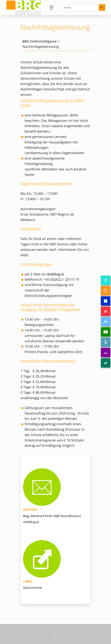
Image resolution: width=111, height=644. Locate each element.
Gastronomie (32, 588)
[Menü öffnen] (51, 7)
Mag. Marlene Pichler (38, 516)
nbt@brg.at (55, 274)
